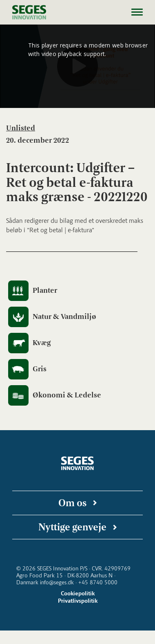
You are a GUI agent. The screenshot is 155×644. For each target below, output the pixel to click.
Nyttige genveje (72, 527)
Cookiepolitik (78, 594)
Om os (72, 503)
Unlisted (21, 128)
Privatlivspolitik (78, 601)
